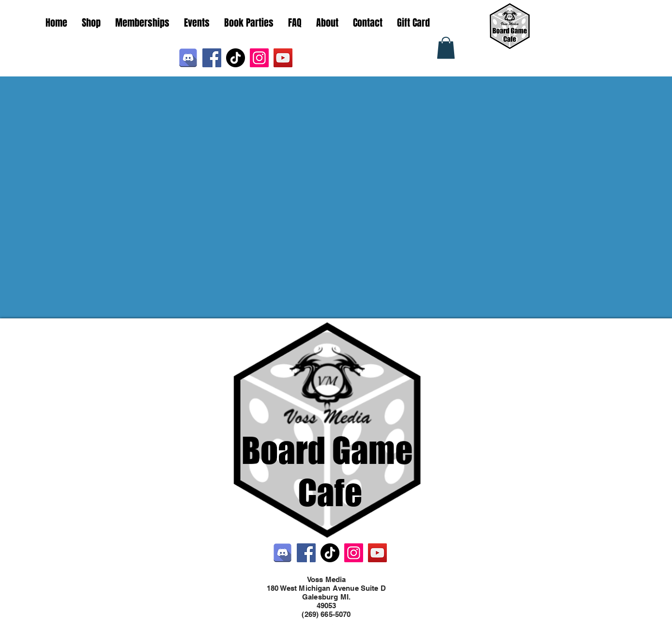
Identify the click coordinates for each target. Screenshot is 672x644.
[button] (446, 48)
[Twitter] (331, 624)
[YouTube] (283, 58)
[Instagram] (259, 58)
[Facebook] (212, 58)
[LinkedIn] (346, 624)
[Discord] (188, 58)
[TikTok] (236, 58)
